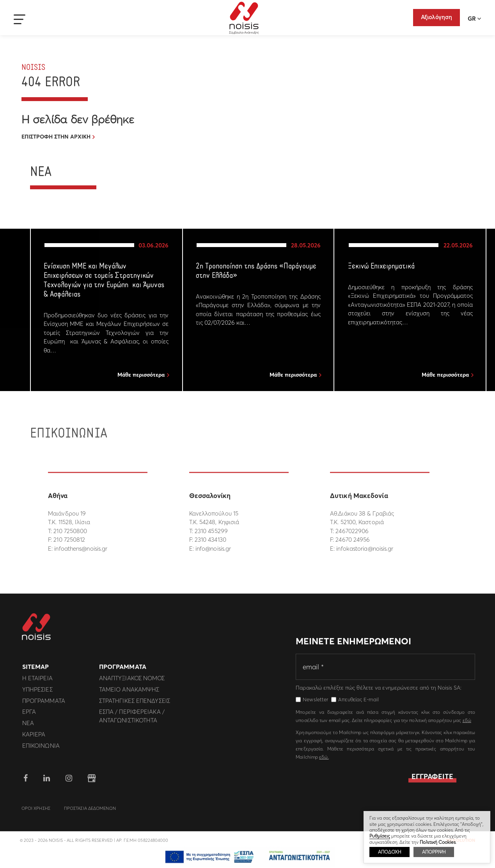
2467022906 (352, 531)
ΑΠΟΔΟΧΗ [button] (389, 852)
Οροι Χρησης (36, 811)
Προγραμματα (44, 703)
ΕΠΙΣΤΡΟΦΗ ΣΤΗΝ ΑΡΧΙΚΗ (56, 137)
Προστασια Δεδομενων (90, 811)
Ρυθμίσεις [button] (380, 836)
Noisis (244, 18)
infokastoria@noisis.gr (365, 549)
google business (92, 781)
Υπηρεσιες (37, 693)
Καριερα (34, 737)
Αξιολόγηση (436, 17)
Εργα (29, 715)
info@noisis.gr (213, 549)
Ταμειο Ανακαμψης (129, 693)
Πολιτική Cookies (438, 842)
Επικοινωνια (41, 748)
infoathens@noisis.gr (81, 549)
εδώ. (324, 760)
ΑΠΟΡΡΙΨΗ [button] (434, 852)
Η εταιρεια (37, 681)
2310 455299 (211, 531)
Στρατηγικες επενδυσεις (135, 703)
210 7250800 (70, 531)
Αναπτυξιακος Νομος (132, 681)
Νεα (28, 726)
